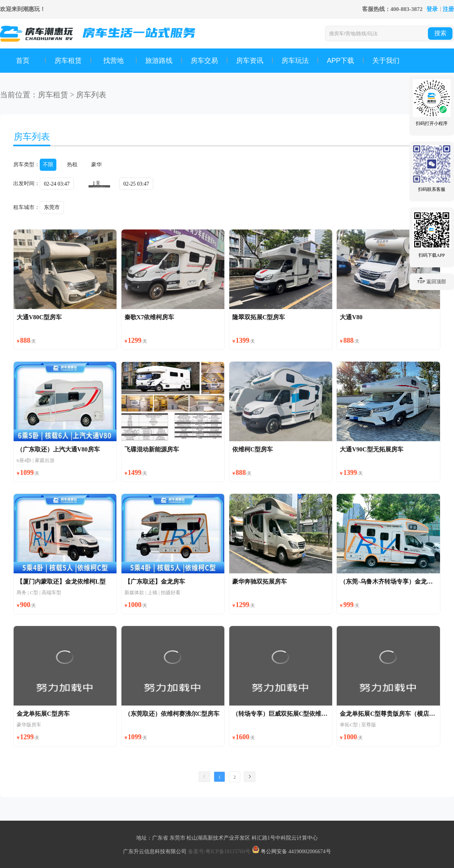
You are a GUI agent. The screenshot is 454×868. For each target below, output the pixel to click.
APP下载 (340, 61)
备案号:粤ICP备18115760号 (220, 852)
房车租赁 (68, 61)
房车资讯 (250, 61)
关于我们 (386, 61)
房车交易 (204, 61)
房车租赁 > (56, 95)
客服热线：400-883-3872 (392, 9)
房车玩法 (295, 61)
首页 (23, 61)
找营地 (113, 61)
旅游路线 (159, 61)
